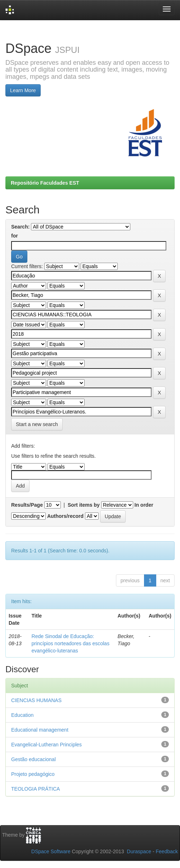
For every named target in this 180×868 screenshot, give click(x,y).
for (15, 236)
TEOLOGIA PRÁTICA (35, 789)
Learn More (23, 90)
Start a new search (37, 424)
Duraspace (139, 851)
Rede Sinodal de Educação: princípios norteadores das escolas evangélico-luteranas (71, 643)
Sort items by (84, 505)
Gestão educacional (33, 759)
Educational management (40, 730)
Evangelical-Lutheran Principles (46, 745)
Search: (20, 227)
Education (22, 715)
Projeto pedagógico (33, 774)
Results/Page (27, 505)
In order (144, 505)
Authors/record (65, 516)
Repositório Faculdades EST (45, 183)
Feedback (167, 851)
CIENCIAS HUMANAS (36, 700)
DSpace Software (51, 851)
